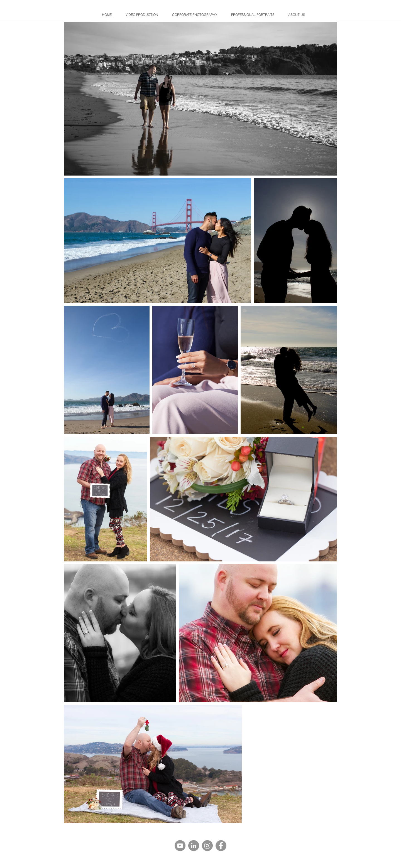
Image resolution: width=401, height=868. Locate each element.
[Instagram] (207, 846)
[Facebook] (221, 846)
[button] (195, 15)
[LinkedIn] (194, 846)
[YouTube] (180, 846)
